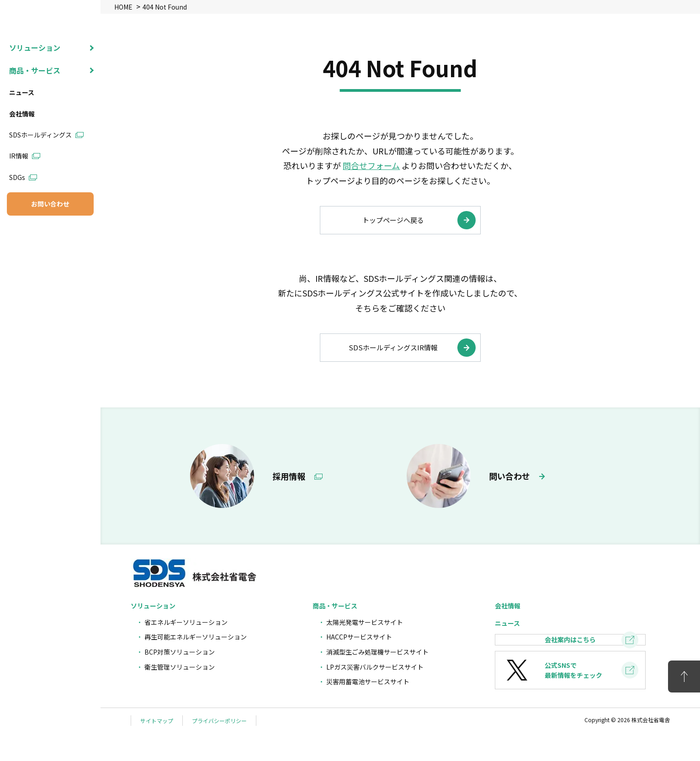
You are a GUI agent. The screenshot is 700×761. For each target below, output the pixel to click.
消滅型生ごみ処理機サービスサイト (377, 652)
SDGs (17, 219)
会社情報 (22, 155)
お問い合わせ (50, 245)
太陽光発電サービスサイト (365, 622)
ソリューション (35, 89)
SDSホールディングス (40, 176)
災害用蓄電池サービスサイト (368, 682)
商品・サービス (35, 112)
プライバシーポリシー (219, 748)
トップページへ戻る (393, 220)
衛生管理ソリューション (180, 667)
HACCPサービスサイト (359, 637)
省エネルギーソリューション (186, 622)
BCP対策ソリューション (180, 652)
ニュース (22, 134)
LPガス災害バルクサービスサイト (375, 667)
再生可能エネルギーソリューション (196, 637)
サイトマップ (157, 748)
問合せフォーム (371, 165)
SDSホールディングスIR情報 (393, 347)
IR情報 (19, 197)
